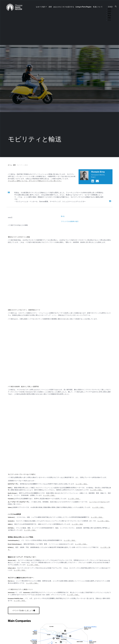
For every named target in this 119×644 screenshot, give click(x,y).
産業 (50, 7)
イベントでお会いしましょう (23, 610)
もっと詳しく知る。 (82, 484)
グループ (105, 502)
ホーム (10, 165)
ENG (110, 9)
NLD (109, 16)
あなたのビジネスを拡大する (64, 7)
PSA (102, 502)
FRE (109, 18)
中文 (109, 20)
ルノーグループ (94, 502)
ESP (109, 13)
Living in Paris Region (83, 7)
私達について (98, 7)
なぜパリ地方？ (41, 7)
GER (109, 11)
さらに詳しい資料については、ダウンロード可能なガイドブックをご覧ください (35, 181)
